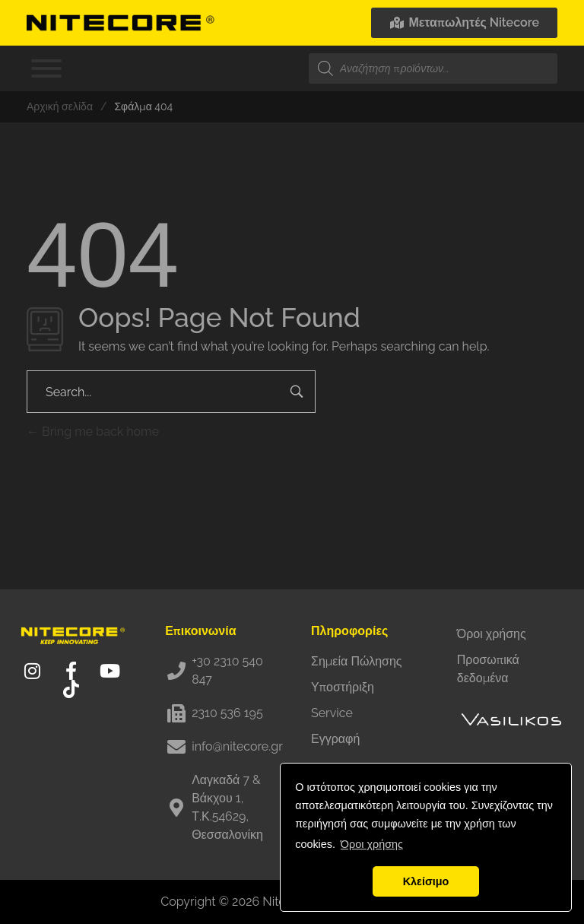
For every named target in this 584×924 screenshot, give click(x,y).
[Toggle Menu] (46, 68)
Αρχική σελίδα (60, 106)
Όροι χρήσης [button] (372, 844)
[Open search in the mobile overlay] (433, 68)
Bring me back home (93, 432)
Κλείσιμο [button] (426, 881)
